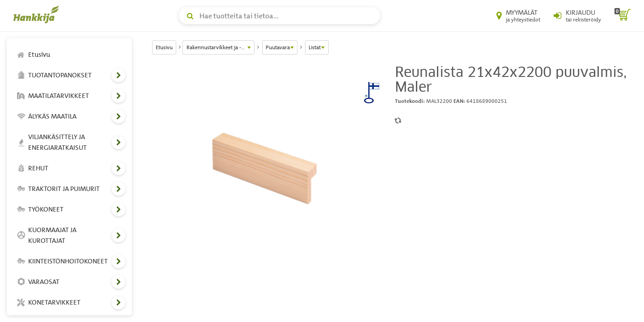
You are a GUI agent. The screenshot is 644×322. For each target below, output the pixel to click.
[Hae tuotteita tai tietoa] (280, 16)
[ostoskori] (623, 16)
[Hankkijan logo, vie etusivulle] (38, 14)
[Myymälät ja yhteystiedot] (518, 16)
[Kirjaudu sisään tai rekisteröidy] (577, 16)
